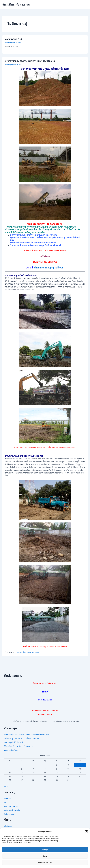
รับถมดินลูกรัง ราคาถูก (16, 5)
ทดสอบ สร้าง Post (13, 39)
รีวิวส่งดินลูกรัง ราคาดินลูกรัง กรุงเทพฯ (18, 746)
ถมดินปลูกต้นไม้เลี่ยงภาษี (13, 742)
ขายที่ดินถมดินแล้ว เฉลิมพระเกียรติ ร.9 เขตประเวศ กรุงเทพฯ (27, 735)
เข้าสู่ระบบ (8, 826)
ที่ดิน (6, 803)
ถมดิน (18, 652)
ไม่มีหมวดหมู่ (9, 814)
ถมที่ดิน (23, 652)
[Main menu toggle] (85, 5)
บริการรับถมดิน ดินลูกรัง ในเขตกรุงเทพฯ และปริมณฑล (30, 61)
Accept (45, 850)
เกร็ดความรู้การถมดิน (12, 810)
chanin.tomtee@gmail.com (49, 268)
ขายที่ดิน (7, 799)
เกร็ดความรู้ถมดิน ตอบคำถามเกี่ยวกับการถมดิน (22, 739)
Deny (45, 856)
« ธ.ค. (6, 786)
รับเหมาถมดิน (32, 652)
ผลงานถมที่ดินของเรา (12, 806)
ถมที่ (39, 652)
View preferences (45, 862)
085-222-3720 (45, 700)
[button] (86, 832)
